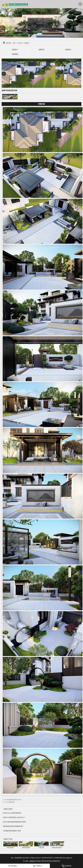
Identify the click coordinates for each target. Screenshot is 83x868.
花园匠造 (41, 50)
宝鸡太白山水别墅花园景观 (12, 813)
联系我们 (37, 866)
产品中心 (20, 43)
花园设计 (15, 50)
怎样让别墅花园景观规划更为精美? (15, 822)
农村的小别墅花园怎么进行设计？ (14, 817)
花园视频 (15, 54)
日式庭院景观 (11, 802)
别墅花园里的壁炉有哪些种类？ (13, 826)
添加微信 (12, 866)
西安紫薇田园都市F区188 (14, 800)
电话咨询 (66, 866)
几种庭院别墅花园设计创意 (12, 831)
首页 (14, 43)
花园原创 (68, 50)
